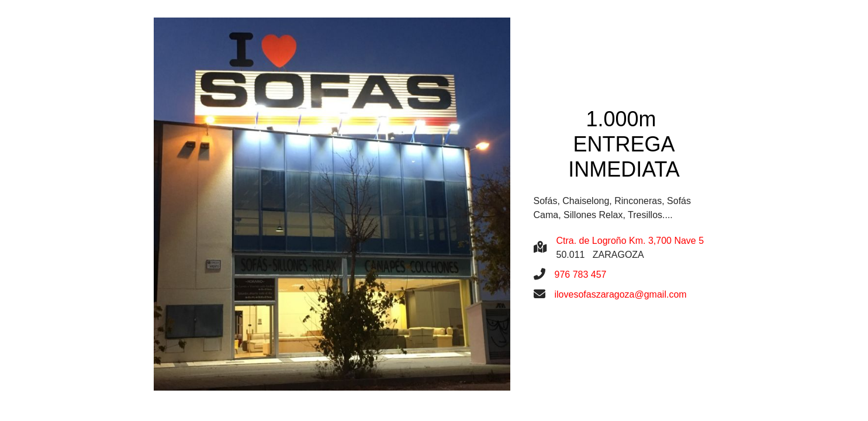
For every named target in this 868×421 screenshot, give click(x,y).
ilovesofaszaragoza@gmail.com (621, 294)
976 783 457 (581, 275)
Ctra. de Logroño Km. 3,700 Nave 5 (630, 241)
